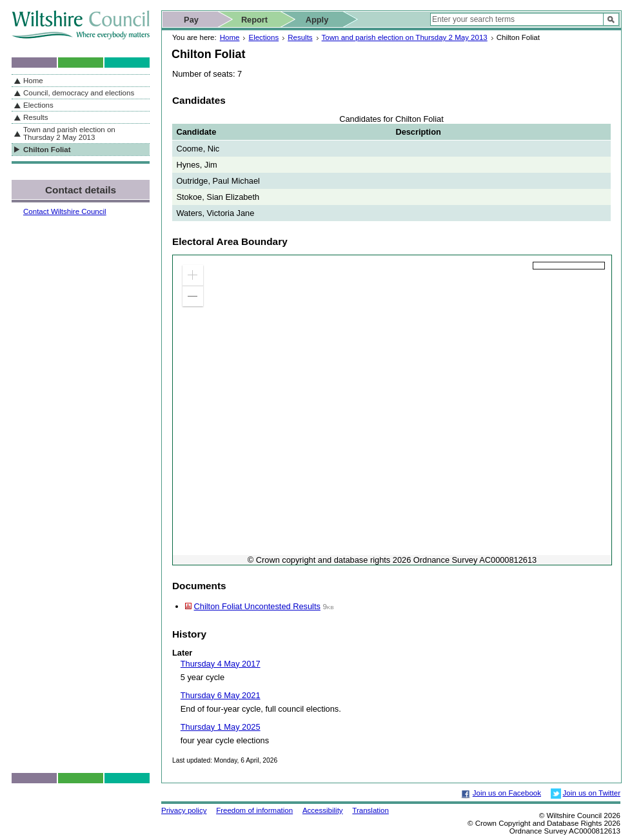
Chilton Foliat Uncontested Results (257, 606)
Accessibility (323, 810)
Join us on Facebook (507, 793)
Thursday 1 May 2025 (221, 727)
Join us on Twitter (592, 793)
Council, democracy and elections (79, 93)
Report (254, 20)
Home (230, 37)
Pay (191, 20)
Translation (370, 810)
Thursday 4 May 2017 (221, 664)
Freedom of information (254, 810)
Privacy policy (184, 810)
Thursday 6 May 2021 (221, 695)
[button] (193, 275)
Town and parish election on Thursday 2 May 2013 (405, 37)
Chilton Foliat (47, 150)
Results (300, 37)
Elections (263, 37)
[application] (392, 410)
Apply (317, 20)
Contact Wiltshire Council (65, 211)
